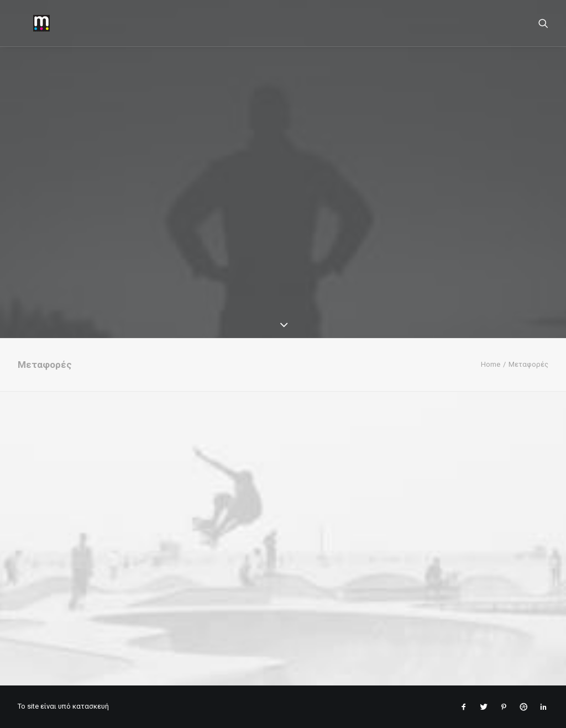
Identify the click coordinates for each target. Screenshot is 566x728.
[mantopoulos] (26, 23)
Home (491, 364)
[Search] (543, 23)
